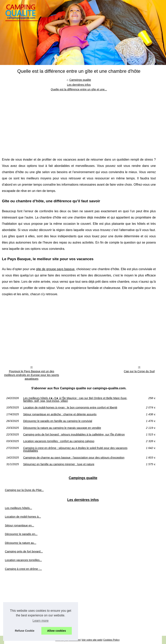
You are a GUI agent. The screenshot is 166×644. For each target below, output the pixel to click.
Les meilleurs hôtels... (18, 508)
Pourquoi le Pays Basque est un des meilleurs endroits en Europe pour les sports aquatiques (32, 375)
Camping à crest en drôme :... (23, 569)
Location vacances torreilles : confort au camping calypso (59, 441)
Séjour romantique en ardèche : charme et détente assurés (60, 414)
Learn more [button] (41, 621)
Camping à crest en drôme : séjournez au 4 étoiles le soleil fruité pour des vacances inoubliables (75, 449)
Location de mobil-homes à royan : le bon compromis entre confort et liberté (70, 407)
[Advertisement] (79, 121)
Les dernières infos (79, 85)
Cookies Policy (111, 640)
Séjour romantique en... (20, 525)
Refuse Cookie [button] (25, 631)
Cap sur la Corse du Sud (139, 371)
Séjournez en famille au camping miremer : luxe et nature (59, 464)
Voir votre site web (92, 640)
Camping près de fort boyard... (24, 551)
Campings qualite (80, 80)
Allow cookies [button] (57, 631)
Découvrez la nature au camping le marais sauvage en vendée (62, 428)
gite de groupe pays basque (55, 269)
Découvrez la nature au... (21, 543)
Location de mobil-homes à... (23, 517)
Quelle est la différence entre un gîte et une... (79, 89)
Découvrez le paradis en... (21, 534)
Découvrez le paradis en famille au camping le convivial (58, 421)
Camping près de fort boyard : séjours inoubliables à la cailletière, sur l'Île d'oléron (74, 434)
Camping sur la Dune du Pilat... (24, 490)
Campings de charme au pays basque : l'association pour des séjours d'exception (74, 458)
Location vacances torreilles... (23, 560)
